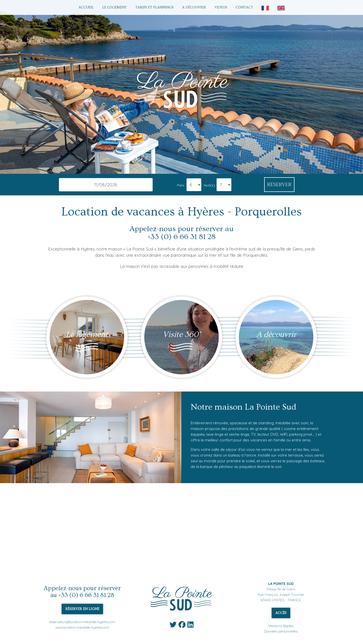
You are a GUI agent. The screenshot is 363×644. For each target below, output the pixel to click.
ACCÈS (281, 613)
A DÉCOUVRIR (194, 7)
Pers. (181, 185)
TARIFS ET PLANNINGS (154, 7)
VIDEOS (221, 7)
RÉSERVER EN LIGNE (82, 609)
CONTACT (244, 7)
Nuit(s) (209, 185)
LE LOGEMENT (115, 7)
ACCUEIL (86, 7)
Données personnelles (281, 631)
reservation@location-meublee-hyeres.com (82, 622)
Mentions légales (281, 626)
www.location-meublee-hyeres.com (82, 627)
